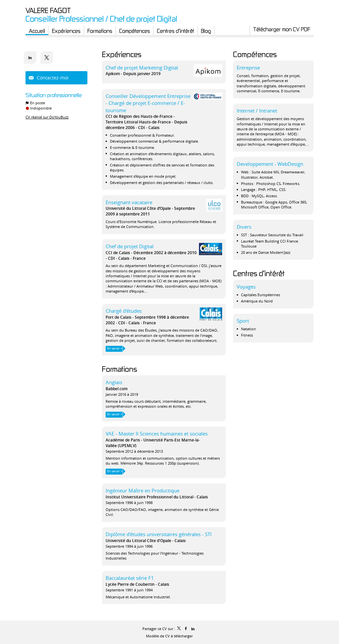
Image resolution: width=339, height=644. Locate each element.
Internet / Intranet (257, 111)
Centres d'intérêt (259, 273)
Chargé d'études (124, 311)
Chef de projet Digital (130, 246)
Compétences (255, 54)
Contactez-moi (52, 78)
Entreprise (248, 68)
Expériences (122, 54)
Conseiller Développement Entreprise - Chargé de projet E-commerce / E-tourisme (148, 103)
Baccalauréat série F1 (130, 578)
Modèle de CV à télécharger (169, 636)
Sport (243, 321)
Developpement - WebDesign (270, 164)
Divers (244, 227)
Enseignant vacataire (129, 202)
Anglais (114, 382)
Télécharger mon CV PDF (282, 29)
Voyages (246, 287)
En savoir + (115, 348)
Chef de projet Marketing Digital (142, 68)
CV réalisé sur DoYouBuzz (47, 117)
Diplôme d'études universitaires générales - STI (159, 534)
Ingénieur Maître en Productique (143, 490)
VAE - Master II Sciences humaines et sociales (157, 434)
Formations (120, 369)
